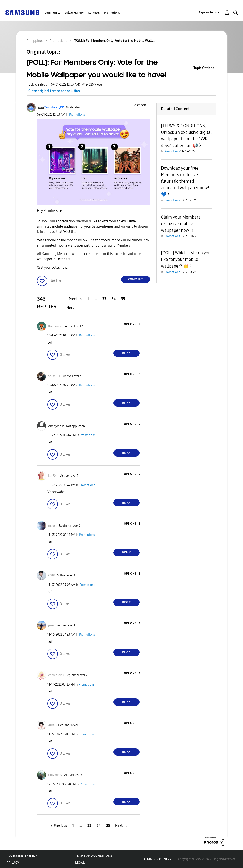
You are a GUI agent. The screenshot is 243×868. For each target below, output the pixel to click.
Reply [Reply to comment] (126, 353)
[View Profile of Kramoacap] (56, 326)
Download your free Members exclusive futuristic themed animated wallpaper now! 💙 (185, 181)
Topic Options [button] (204, 68)
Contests (94, 13)
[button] (142, 106)
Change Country (158, 859)
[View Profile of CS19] (52, 576)
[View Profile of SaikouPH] (55, 376)
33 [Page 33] (104, 299)
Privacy (13, 863)
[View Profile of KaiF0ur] (53, 476)
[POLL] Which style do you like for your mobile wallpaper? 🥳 (186, 259)
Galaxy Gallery (74, 13)
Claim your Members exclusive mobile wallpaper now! (181, 224)
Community (52, 13)
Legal (80, 863)
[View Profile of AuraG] (52, 725)
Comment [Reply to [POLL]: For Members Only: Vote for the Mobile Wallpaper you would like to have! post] (136, 279)
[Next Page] (73, 308)
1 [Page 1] (88, 299)
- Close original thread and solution (53, 91)
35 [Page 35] (123, 299)
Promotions (112, 13)
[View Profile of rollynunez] (55, 775)
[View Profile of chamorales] (56, 675)
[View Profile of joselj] (52, 625)
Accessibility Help (22, 856)
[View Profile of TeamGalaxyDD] (54, 107)
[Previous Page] (74, 299)
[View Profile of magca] (53, 526)
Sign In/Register (210, 12)
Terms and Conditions (94, 856)
